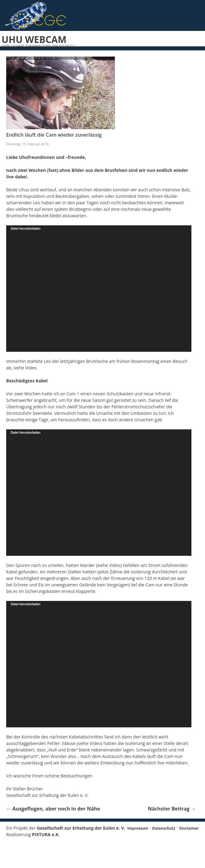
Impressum (138, 828)
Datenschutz (164, 828)
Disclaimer (189, 828)
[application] (99, 289)
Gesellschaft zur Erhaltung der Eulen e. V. (81, 828)
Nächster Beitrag (172, 809)
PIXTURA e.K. (46, 834)
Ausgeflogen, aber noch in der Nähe (53, 809)
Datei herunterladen (26, 229)
